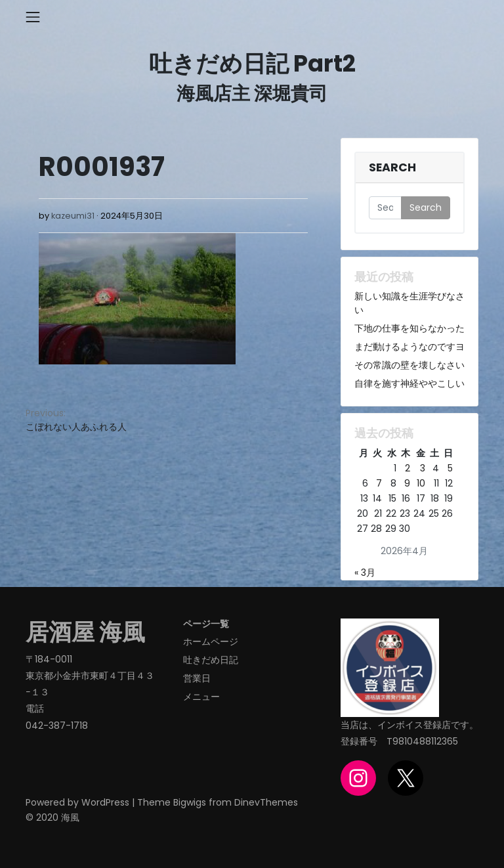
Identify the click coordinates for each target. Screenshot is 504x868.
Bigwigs (190, 802)
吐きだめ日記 (211, 660)
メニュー (201, 697)
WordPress (105, 802)
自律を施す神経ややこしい (409, 383)
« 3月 (365, 573)
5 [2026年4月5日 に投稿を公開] (450, 468)
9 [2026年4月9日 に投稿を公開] (407, 483)
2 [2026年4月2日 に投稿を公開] (408, 468)
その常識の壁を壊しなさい (409, 365)
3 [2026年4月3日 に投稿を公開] (423, 468)
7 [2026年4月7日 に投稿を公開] (379, 483)
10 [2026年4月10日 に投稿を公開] (421, 483)
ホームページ (211, 641)
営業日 (197, 678)
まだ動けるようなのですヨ (409, 347)
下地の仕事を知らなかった (409, 328)
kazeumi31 (73, 216)
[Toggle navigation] (33, 17)
